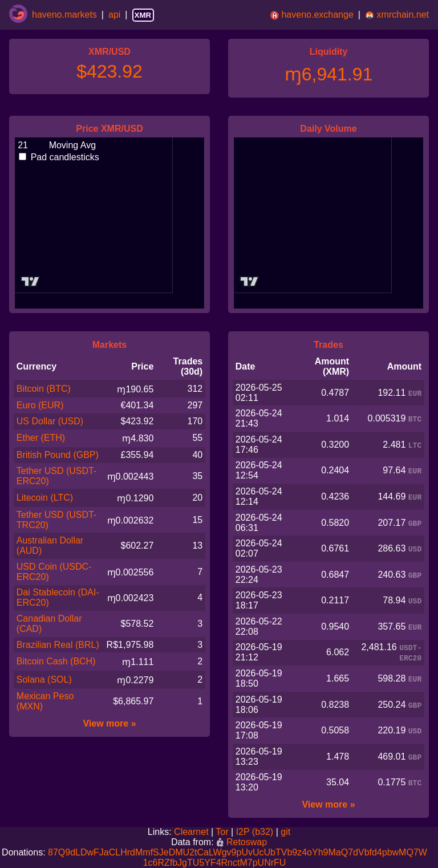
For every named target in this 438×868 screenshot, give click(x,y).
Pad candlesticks (59, 157)
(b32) (263, 832)
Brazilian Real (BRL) (58, 645)
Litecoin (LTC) (45, 498)
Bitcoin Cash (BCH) (56, 661)
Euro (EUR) (40, 405)
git (285, 832)
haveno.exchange (317, 15)
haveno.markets (64, 15)
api (114, 15)
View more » (109, 723)
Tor (222, 832)
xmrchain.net (403, 15)
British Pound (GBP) (58, 455)
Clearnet (191, 832)
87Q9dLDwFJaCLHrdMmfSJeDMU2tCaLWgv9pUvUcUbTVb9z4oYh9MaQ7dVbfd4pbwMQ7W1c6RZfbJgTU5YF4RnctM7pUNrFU (238, 857)
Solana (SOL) (44, 680)
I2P (243, 832)
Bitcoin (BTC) (44, 389)
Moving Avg (56, 145)
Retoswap (241, 842)
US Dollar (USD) (50, 421)
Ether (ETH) (41, 438)
